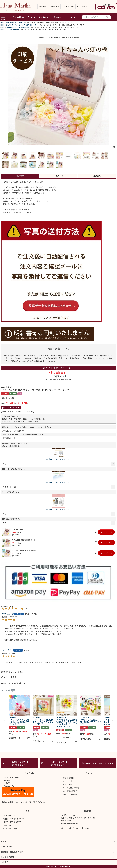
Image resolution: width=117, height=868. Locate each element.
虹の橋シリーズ (31, 25)
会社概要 (88, 824)
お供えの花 (9, 23)
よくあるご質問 (68, 7)
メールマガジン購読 (70, 801)
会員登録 (111, 8)
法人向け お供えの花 (12, 30)
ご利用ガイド (54, 7)
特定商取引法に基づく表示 (12, 865)
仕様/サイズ (58, 176)
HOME (2, 23)
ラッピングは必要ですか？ (12, 492)
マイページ (88, 786)
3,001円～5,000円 (23, 27)
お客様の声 (19, 17)
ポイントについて (11, 839)
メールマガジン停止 (70, 804)
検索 (108, 17)
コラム (32, 17)
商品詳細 (20, 176)
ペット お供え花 (20, 23)
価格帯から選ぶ (11, 27)
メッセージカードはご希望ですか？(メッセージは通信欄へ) (14, 445)
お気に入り (45, 17)
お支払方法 (29, 786)
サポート (29, 824)
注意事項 (97, 176)
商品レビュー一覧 (69, 808)
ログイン (101, 8)
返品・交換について (12, 835)
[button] (4, 721)
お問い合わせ (82, 7)
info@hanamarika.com (79, 841)
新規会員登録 (67, 791)
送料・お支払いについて (20, 815)
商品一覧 (42, 7)
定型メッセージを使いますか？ (13, 469)
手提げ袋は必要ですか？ (11, 519)
